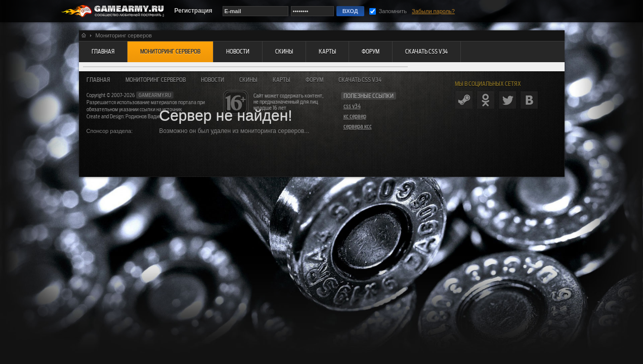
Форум (314, 80)
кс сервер (355, 116)
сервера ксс (358, 126)
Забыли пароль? (433, 11)
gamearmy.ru (155, 95)
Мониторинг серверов (156, 80)
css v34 (352, 106)
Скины (248, 80)
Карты (282, 80)
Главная (98, 80)
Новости (212, 80)
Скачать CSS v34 (360, 80)
